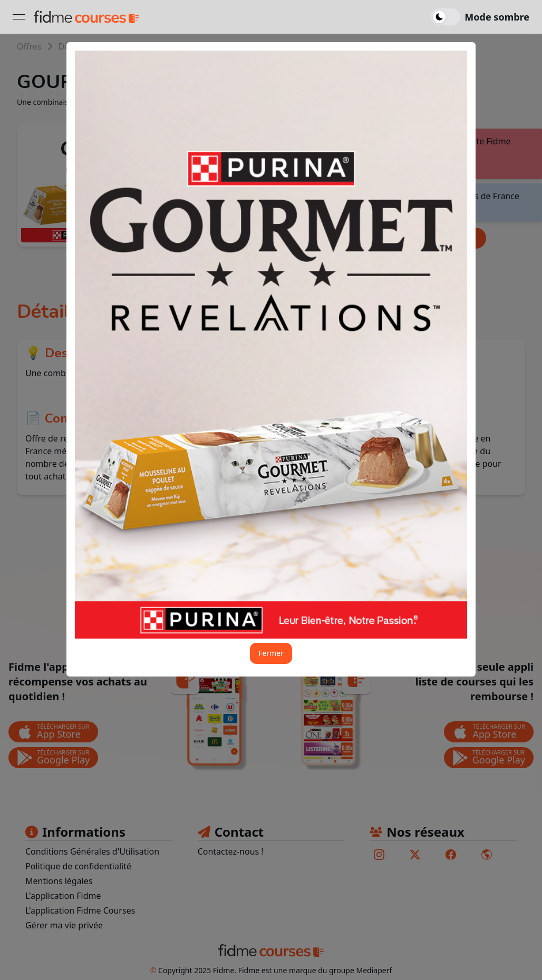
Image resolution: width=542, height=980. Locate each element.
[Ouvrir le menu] (19, 17)
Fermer (271, 653)
